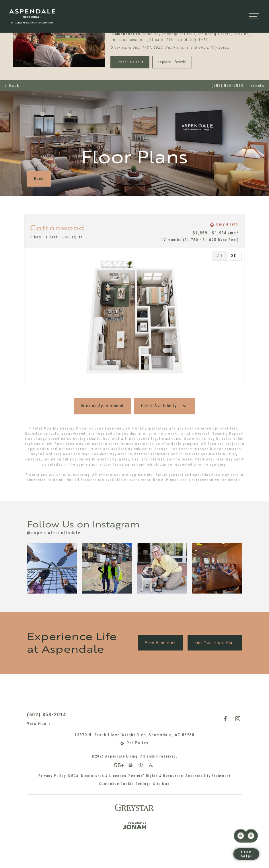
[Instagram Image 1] (52, 568)
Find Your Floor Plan (215, 642)
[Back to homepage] (38, 109)
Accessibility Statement (208, 776)
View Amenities (160, 642)
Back (12, 86)
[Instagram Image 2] (107, 568)
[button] (5, 4)
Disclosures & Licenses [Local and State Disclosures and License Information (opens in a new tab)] (104, 776)
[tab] (219, 256)
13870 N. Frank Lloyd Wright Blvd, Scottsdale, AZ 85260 (134, 735)
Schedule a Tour (130, 62)
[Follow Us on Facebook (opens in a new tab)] (225, 719)
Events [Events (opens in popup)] (257, 86)
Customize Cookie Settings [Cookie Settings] (125, 784)
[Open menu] (254, 110)
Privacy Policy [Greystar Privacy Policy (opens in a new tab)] (52, 776)
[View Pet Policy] (134, 743)
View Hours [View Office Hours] (39, 723)
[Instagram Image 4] (217, 568)
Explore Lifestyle (172, 62)
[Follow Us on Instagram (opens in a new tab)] (238, 719)
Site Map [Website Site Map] (161, 784)
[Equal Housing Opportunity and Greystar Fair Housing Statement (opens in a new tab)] (141, 765)
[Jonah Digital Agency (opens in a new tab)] (134, 826)
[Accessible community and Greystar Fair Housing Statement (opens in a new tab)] (151, 765)
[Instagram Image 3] (162, 568)
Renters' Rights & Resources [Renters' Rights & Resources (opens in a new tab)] (156, 776)
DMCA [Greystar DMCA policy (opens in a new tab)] (74, 776)
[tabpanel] (134, 317)
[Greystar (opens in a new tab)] (134, 807)
